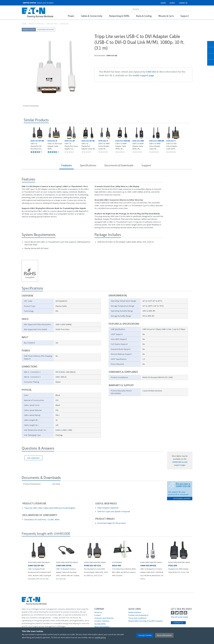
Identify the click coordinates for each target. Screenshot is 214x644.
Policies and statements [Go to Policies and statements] (138, 615)
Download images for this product (112, 523)
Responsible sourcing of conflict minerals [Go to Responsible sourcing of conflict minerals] (146, 621)
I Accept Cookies (145, 635)
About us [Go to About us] (98, 612)
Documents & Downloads (119, 165)
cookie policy (100, 637)
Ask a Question (33, 458)
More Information (164, 635)
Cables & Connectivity (92, 16)
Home (24, 24)
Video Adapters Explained (108, 508)
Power (71, 16)
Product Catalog (36, 24)
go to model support (182, 499)
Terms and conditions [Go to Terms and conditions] (137, 618)
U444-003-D (152, 72)
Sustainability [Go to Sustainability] (100, 624)
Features (66, 165)
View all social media (179, 617)
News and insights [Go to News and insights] (102, 627)
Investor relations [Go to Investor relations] (102, 621)
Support (185, 16)
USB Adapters (52, 24)
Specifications (88, 165)
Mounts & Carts (166, 16)
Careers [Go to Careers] (98, 615)
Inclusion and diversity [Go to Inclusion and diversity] (104, 618)
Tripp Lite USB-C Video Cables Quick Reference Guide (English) (50, 508)
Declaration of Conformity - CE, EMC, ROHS (42, 520)
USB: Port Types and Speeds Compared (114, 512)
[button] (27, 139)
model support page (143, 75)
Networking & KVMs (119, 16)
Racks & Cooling (144, 16)
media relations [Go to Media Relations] (135, 612)
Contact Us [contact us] (178, 623)
